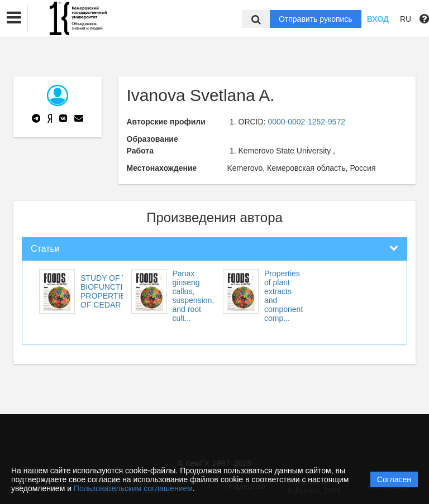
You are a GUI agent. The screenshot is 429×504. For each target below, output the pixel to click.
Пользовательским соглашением (133, 488)
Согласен (394, 479)
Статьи (45, 249)
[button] (14, 18)
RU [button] (406, 19)
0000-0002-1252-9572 (306, 122)
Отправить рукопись (316, 19)
